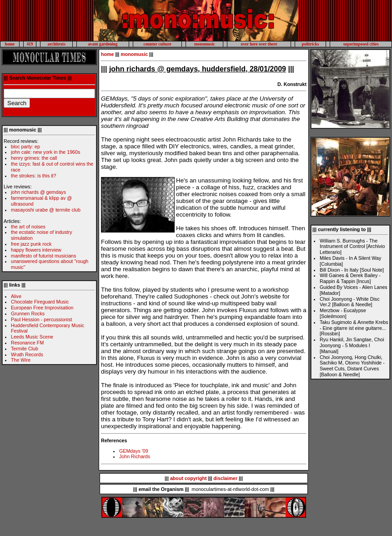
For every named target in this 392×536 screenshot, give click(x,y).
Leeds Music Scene (32, 337)
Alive (16, 296)
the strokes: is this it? (34, 176)
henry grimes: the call (34, 158)
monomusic (205, 44)
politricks (311, 44)
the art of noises (28, 227)
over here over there (259, 44)
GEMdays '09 (134, 451)
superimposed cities (361, 44)
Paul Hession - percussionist (41, 319)
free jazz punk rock (31, 244)
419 (30, 44)
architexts (57, 44)
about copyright (188, 478)
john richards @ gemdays (38, 192)
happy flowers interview (36, 250)
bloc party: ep (25, 147)
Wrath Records (27, 354)
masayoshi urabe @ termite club (46, 210)
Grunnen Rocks (28, 314)
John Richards (135, 456)
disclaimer (225, 478)
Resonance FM (27, 343)
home (10, 44)
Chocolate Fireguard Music (40, 302)
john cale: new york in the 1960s (45, 152)
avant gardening (103, 44)
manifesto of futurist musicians (43, 256)
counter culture (158, 44)
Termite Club (25, 349)
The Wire (21, 360)
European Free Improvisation (42, 308)
